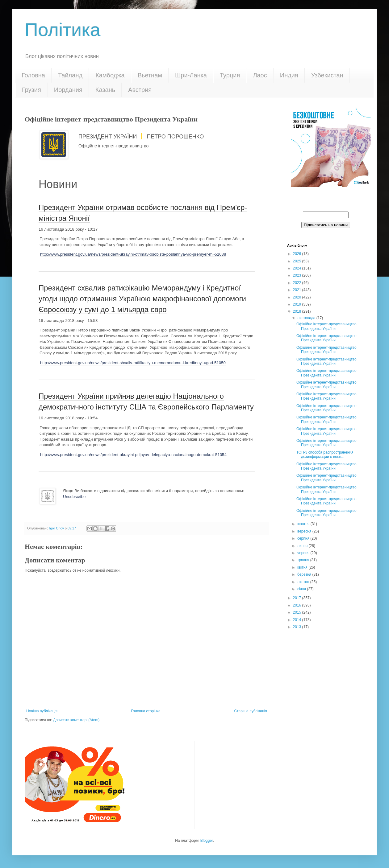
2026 (298, 254)
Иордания (68, 90)
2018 (298, 311)
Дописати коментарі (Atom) (76, 720)
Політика (63, 30)
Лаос (260, 75)
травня (304, 560)
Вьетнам (150, 75)
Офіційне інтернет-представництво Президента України (326, 326)
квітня (303, 567)
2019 (298, 304)
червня (304, 553)
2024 (298, 268)
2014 (298, 620)
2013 (298, 627)
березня (305, 574)
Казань (105, 90)
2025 (298, 261)
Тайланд (70, 75)
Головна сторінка (146, 711)
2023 (298, 275)
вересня (305, 531)
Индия (289, 75)
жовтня (304, 524)
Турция (230, 75)
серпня (304, 538)
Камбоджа (110, 75)
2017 (298, 598)
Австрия (140, 90)
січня (302, 589)
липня (303, 546)
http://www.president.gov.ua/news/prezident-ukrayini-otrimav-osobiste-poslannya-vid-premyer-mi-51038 (133, 254)
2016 (298, 605)
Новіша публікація (42, 711)
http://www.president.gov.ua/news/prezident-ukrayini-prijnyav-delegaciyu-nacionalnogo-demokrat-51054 (133, 455)
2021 (298, 290)
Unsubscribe (74, 497)
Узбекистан (327, 75)
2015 (298, 612)
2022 (298, 283)
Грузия (31, 90)
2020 (298, 297)
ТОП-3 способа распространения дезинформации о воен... (325, 455)
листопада (307, 318)
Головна (33, 75)
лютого (304, 582)
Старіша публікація (251, 711)
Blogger (207, 841)
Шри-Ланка (191, 75)
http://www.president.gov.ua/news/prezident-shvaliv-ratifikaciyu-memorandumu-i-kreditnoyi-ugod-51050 (133, 363)
